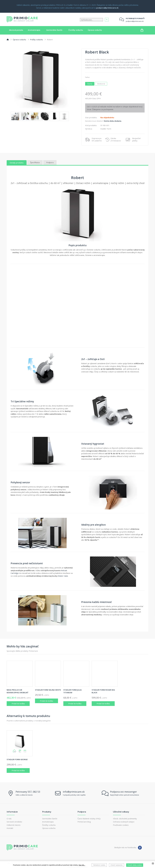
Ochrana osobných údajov (124, 822)
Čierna (91, 84)
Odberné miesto (14, 825)
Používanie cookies (121, 825)
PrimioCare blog (84, 822)
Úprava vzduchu (19, 40)
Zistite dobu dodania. (113, 121)
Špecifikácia (35, 162)
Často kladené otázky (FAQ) (89, 819)
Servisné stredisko (14, 822)
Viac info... (82, 865)
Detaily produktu (17, 163)
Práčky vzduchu (36, 40)
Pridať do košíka (18, 704)
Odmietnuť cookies (99, 865)
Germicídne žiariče (50, 819)
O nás (9, 819)
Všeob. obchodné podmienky (125, 819)
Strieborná (102, 84)
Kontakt (10, 828)
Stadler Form (48, 690)
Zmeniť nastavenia (116, 865)
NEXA (17, 691)
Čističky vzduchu (49, 825)
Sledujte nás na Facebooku (125, 847)
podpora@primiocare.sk (135, 21)
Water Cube (63, 576)
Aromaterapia (48, 822)
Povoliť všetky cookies (135, 865)
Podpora (50, 162)
